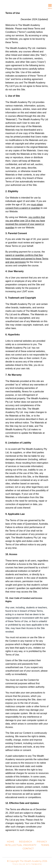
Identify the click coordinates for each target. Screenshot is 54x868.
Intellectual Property (21, 845)
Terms (45, 845)
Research (26, 842)
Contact (28, 849)
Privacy (42, 842)
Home (11, 842)
